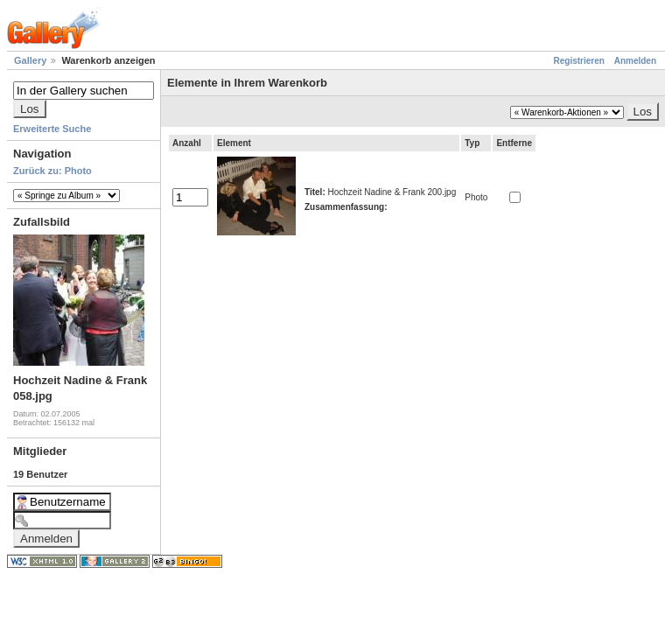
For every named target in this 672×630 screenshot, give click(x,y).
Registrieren (579, 61)
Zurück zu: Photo (52, 171)
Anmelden (635, 61)
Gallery (30, 60)
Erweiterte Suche (52, 129)
